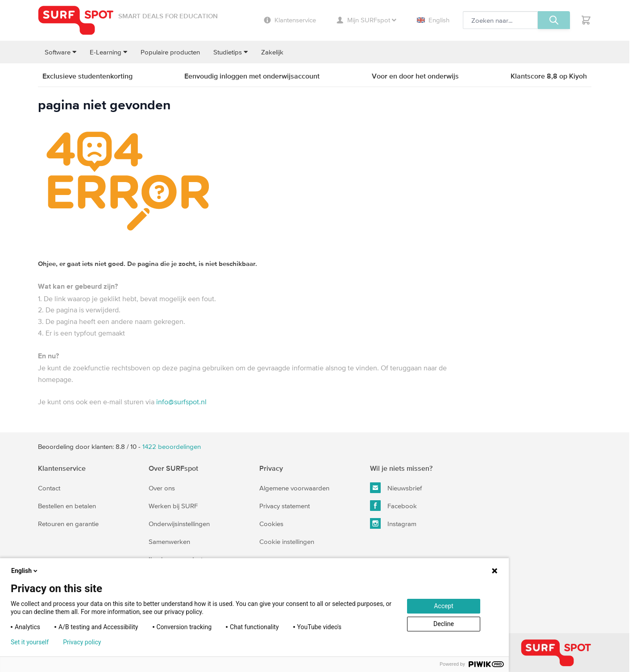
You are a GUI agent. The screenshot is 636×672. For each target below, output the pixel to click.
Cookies (271, 524)
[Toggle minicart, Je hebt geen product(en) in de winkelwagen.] (586, 20)
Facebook (393, 506)
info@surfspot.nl (181, 402)
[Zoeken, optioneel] (500, 20)
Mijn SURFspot (366, 20)
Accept (444, 606)
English (433, 20)
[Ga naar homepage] (76, 20)
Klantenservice (62, 468)
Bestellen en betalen (67, 506)
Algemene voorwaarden (294, 488)
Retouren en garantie (68, 524)
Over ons (162, 488)
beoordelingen (172, 446)
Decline (444, 624)
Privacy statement (285, 506)
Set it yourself (30, 642)
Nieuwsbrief (396, 488)
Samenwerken (169, 541)
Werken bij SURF (173, 506)
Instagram (393, 523)
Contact (49, 488)
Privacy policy (82, 642)
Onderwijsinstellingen (179, 524)
